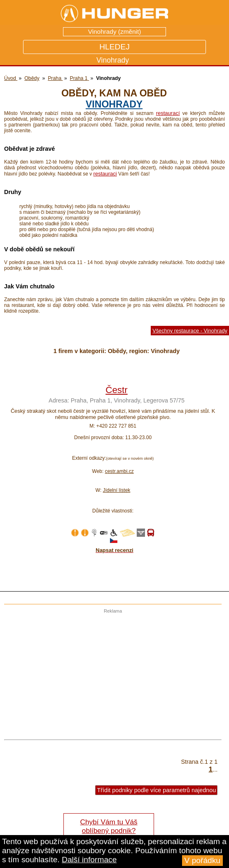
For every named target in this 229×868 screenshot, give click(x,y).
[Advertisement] (111, 671)
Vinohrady (114, 104)
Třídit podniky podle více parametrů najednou (156, 790)
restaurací (168, 113)
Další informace (89, 860)
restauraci (105, 174)
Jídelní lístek (117, 490)
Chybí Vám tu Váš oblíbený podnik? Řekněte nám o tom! (109, 831)
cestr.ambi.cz (119, 471)
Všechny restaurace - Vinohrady (190, 331)
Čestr (117, 390)
